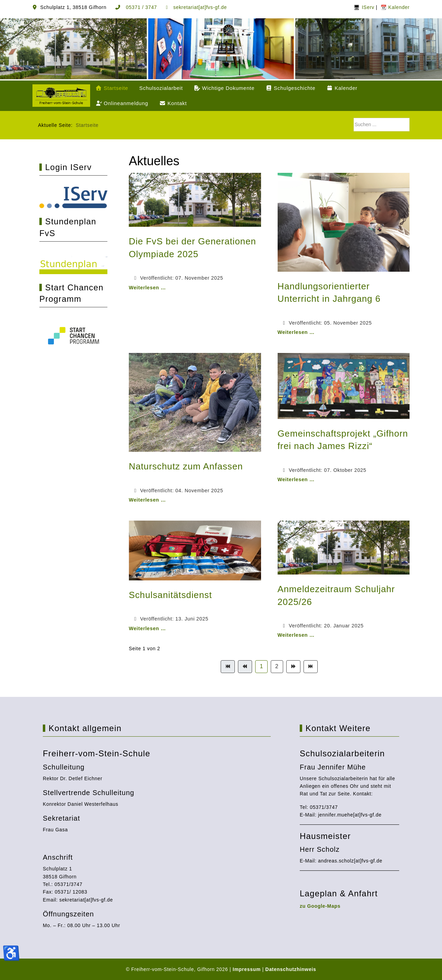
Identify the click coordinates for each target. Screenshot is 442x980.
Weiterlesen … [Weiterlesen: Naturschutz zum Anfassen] (147, 500)
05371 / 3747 (141, 7)
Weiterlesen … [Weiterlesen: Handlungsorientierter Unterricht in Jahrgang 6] (296, 332)
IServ (368, 7)
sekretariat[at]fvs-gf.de (199, 7)
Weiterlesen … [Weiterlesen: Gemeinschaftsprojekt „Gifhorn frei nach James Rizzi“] (296, 479)
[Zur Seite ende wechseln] (311, 666)
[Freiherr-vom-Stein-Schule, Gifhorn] (61, 96)
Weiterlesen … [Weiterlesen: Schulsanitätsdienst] (147, 628)
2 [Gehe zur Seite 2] (277, 666)
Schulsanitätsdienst (170, 595)
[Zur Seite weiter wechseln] (293, 666)
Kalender (398, 7)
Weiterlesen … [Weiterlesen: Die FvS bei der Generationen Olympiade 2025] (147, 288)
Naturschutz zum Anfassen (186, 466)
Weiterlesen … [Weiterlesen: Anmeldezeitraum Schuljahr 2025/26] (296, 635)
